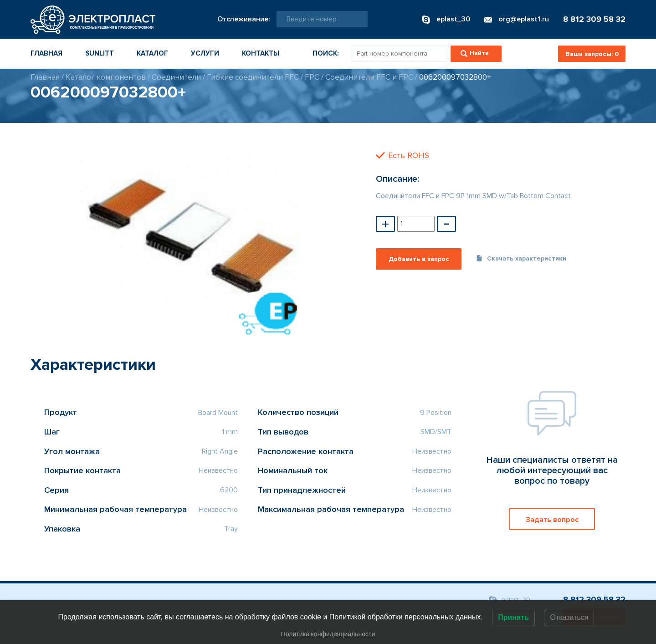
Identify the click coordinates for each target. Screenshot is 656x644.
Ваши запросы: (592, 54)
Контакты (261, 53)
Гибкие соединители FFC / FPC (263, 77)
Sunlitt (100, 53)
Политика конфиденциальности (328, 634)
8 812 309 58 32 (594, 19)
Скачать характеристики (521, 258)
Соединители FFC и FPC (369, 77)
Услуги (205, 53)
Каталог (152, 53)
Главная (46, 53)
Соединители (176, 77)
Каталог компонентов (106, 77)
